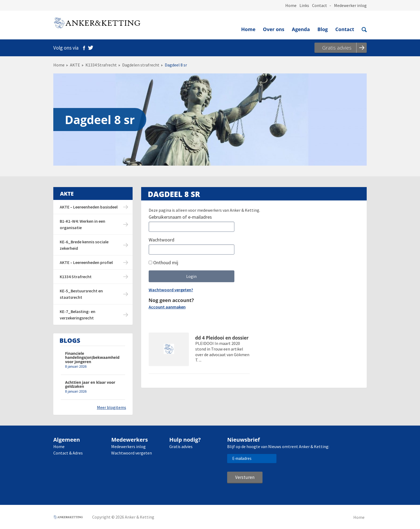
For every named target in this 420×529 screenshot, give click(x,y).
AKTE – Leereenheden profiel (86, 262)
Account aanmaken (167, 307)
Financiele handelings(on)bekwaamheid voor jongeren (92, 357)
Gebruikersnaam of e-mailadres (180, 217)
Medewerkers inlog (128, 446)
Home (291, 5)
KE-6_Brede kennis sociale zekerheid (84, 245)
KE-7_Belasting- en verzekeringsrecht (78, 315)
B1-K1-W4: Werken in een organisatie (82, 224)
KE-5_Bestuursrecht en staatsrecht (81, 294)
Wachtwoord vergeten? (171, 290)
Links (304, 5)
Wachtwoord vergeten (132, 453)
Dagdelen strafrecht (141, 65)
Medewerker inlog (350, 5)
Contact (320, 5)
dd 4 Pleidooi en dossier (222, 338)
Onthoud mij (163, 262)
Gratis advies (181, 446)
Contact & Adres (68, 453)
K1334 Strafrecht (101, 65)
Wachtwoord (162, 240)
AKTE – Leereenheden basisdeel (89, 207)
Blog (323, 29)
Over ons (274, 29)
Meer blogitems (112, 407)
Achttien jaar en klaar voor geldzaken (90, 384)
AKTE (75, 65)
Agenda (301, 29)
